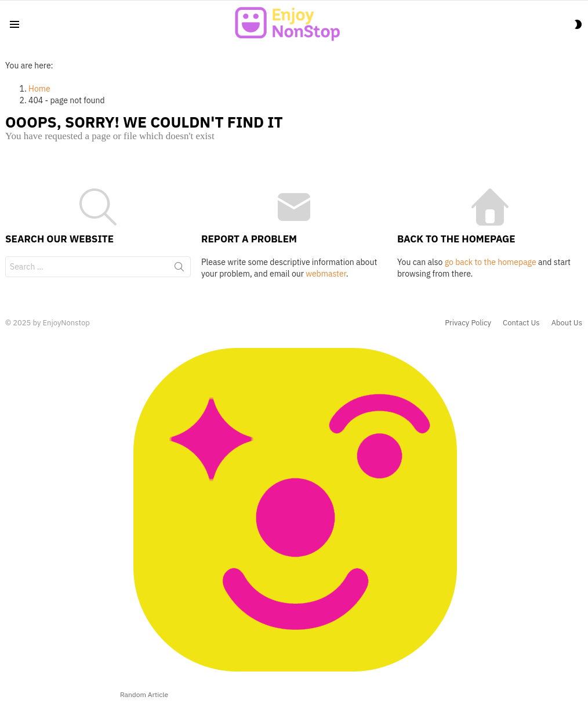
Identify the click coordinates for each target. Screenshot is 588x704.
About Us (567, 323)
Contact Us (521, 323)
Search (179, 269)
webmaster (326, 274)
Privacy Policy (468, 323)
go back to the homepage (491, 262)
